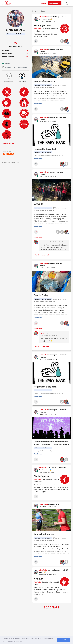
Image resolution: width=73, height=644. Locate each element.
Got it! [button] (64, 640)
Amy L (43, 242)
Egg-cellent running (44, 534)
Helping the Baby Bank (45, 149)
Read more (38, 103)
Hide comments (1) (38, 237)
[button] (66, 3)
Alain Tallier (43, 17)
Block (4, 162)
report (10, 162)
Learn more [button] (18, 641)
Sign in (44, 3)
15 (27, 50)
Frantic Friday (41, 295)
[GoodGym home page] (7, 3)
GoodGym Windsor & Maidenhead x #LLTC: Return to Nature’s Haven (51, 443)
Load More (52, 607)
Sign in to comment (42, 255)
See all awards (8, 144)
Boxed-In (38, 204)
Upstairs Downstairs (44, 81)
